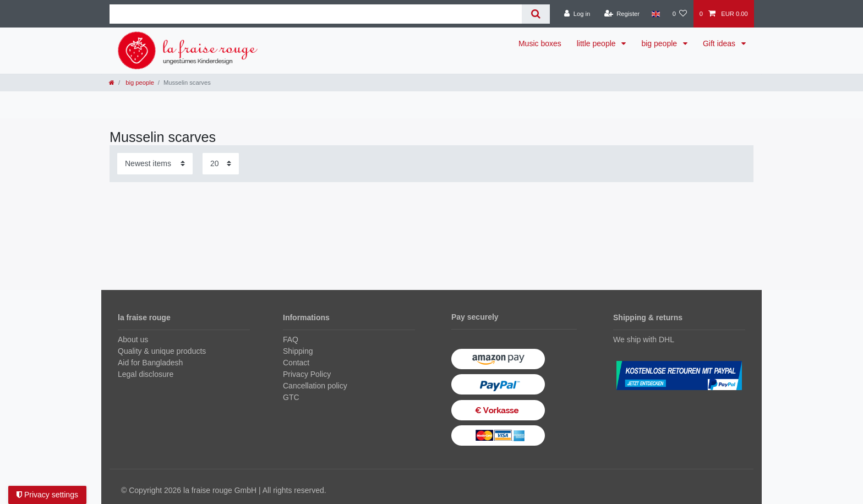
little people (597, 43)
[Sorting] (155, 164)
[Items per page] (221, 164)
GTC (291, 397)
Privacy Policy (307, 374)
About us (133, 339)
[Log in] (577, 14)
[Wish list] (679, 14)
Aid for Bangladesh (150, 363)
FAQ (291, 339)
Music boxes (540, 43)
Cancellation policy (315, 386)
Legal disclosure (146, 374)
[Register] (622, 14)
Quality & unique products (162, 351)
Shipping (298, 351)
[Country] (656, 14)
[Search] (536, 14)
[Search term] (316, 14)
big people (660, 43)
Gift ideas (720, 43)
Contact (296, 363)
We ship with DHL (644, 339)
